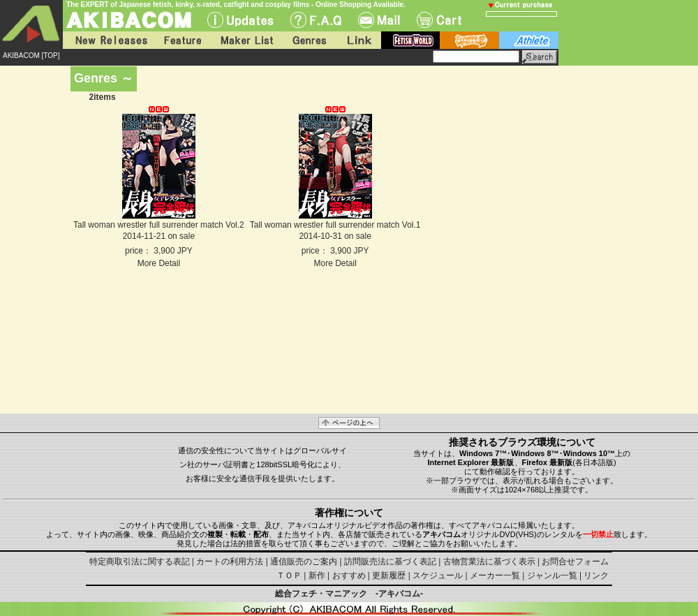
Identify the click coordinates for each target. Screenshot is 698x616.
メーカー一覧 (495, 575)
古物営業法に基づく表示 (489, 562)
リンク (596, 575)
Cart (439, 20)
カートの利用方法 (230, 562)
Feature (182, 40)
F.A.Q (316, 20)
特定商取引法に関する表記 (140, 562)
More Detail (159, 263)
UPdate (240, 20)
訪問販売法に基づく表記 (390, 562)
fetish (410, 40)
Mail (379, 20)
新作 (317, 575)
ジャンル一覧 (552, 575)
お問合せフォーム (575, 562)
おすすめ (349, 575)
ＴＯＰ (289, 575)
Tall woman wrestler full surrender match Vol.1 (335, 225)
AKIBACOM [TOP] (31, 56)
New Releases (108, 40)
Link (358, 40)
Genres (309, 40)
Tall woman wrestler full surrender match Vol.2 (159, 225)
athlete (529, 40)
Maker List (246, 40)
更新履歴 (389, 575)
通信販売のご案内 (304, 562)
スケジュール (438, 575)
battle (469, 40)
